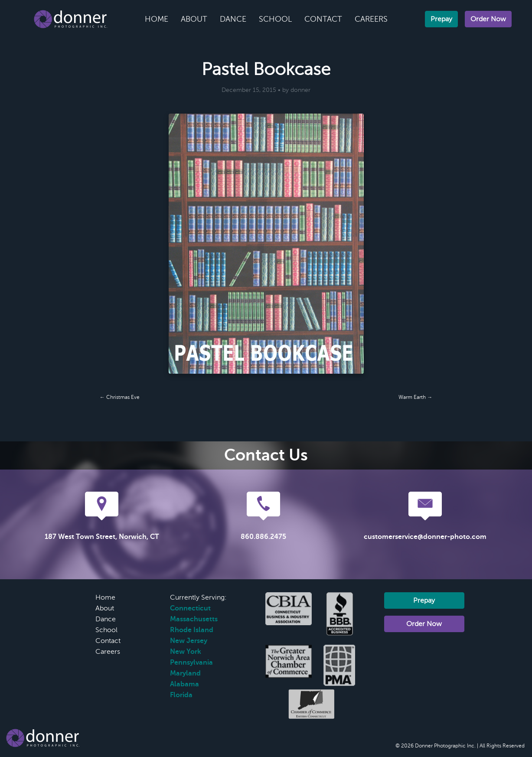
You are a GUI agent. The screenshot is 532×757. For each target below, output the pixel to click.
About (194, 19)
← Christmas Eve (120, 397)
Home (157, 19)
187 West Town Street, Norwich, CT (102, 537)
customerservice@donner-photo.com (425, 537)
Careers (371, 19)
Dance (233, 19)
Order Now (488, 19)
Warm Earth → (415, 397)
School (275, 19)
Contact (323, 19)
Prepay (441, 19)
